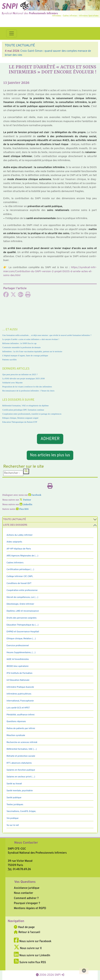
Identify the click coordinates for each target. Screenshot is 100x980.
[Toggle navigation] (12, 33)
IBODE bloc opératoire (17, 666)
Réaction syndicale (16, 735)
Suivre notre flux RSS (30, 962)
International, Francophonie (20, 701)
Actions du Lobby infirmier (20, 535)
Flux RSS (22, 509)
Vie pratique (12, 818)
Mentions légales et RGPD (30, 908)
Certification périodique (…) (20, 569)
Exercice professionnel (18, 646)
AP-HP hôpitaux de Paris (19, 549)
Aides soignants (14, 542)
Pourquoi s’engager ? (27, 903)
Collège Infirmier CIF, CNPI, (20, 576)
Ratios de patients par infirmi (21, 728)
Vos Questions (25, 882)
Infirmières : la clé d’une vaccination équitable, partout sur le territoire (32, 351)
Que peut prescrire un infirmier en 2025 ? (20, 374)
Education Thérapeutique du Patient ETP (20, 422)
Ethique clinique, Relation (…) (21, 639)
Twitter (25, 500)
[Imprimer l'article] (28, 296)
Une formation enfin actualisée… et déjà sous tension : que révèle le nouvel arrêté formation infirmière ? (47, 335)
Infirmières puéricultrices (19, 694)
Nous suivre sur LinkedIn (32, 955)
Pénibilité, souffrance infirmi (20, 715)
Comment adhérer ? (26, 898)
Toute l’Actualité (15, 519)
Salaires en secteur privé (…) (21, 777)
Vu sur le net (13, 825)
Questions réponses (16, 722)
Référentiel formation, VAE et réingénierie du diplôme (25, 405)
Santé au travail (14, 784)
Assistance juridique (27, 888)
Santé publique (14, 798)
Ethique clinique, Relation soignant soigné (20, 418)
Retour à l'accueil (27, 932)
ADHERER (50, 439)
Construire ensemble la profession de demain (21, 347)
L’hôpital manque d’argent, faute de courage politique (25, 355)
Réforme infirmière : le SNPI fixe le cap (19, 343)
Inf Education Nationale (18, 680)
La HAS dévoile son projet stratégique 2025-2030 (23, 378)
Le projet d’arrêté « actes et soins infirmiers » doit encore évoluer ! (31, 339)
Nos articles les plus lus (50, 455)
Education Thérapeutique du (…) (22, 625)
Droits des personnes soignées (22, 618)
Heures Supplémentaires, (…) (21, 653)
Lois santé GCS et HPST (18, 708)
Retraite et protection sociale (21, 756)
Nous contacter (23, 893)
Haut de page (24, 927)
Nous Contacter (26, 843)
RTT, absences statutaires (19, 763)
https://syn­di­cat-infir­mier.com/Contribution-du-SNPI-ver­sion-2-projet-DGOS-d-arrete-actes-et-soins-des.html (50, 271)
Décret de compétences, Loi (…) (22, 597)
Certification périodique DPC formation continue (23, 410)
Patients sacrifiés (10, 360)
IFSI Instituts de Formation (19, 673)
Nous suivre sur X (28, 948)
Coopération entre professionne (22, 590)
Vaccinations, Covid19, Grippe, (21, 811)
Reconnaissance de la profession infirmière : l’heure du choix (28, 391)
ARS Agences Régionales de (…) (22, 556)
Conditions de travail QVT (19, 583)
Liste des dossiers (15, 525)
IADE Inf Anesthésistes (18, 659)
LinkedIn (26, 505)
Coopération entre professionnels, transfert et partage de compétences (32, 414)
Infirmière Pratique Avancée (20, 687)
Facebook (35, 495)
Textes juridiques (15, 805)
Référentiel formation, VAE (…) (22, 749)
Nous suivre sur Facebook (33, 941)
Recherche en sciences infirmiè (22, 742)
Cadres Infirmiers (15, 563)
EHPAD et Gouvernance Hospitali (23, 632)
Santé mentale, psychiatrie (20, 791)
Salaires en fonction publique (21, 770)
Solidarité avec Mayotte (12, 382)
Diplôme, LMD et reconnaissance (23, 611)
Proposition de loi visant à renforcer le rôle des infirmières (27, 387)
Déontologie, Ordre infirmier (20, 604)
